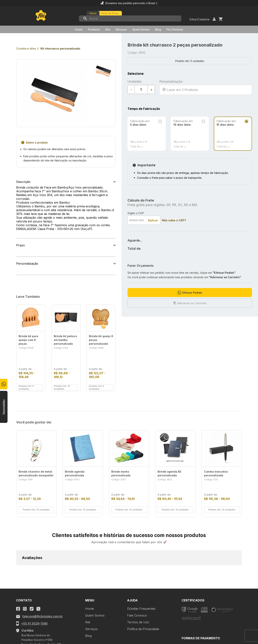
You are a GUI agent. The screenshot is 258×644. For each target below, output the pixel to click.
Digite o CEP (136, 213)
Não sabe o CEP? (174, 220)
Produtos (94, 29)
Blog (158, 29)
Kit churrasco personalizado (60, 49)
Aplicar (153, 220)
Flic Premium (175, 29)
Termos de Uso (138, 570)
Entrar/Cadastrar (200, 19)
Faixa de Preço (110, 13)
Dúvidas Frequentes (141, 557)
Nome (93, 13)
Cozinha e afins (26, 49)
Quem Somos (141, 29)
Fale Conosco (137, 563)
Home (79, 29)
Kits (108, 29)
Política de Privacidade (143, 577)
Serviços (121, 29)
